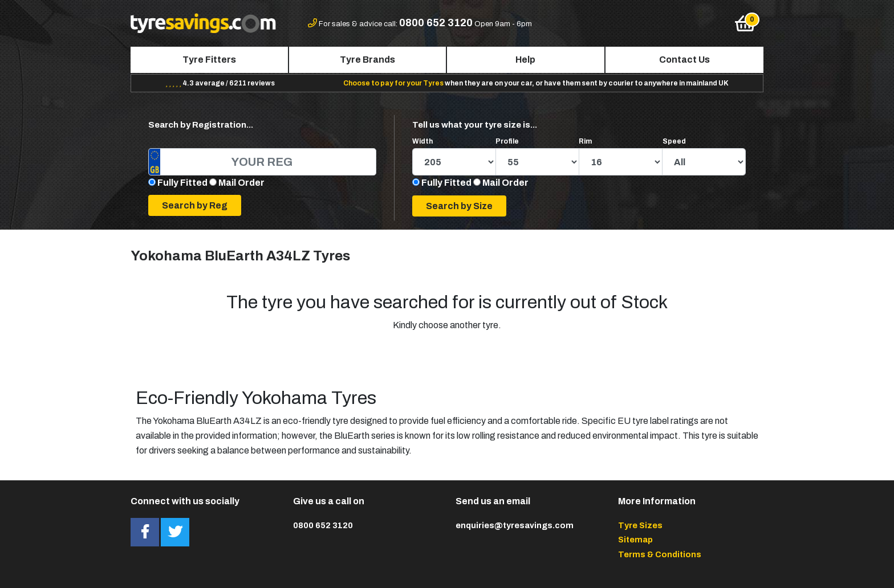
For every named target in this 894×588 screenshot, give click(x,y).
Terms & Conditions (660, 554)
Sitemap (635, 540)
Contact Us (684, 60)
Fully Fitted (182, 183)
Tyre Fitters (209, 60)
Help (525, 60)
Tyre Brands (367, 60)
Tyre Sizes (640, 525)
